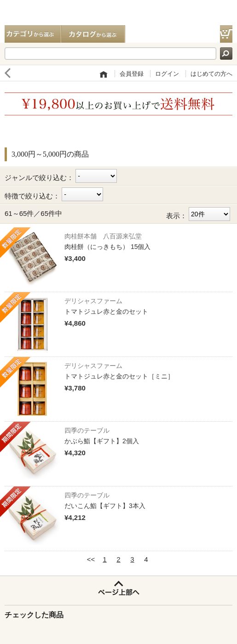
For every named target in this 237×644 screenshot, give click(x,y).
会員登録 (132, 74)
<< (91, 559)
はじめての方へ (211, 74)
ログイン (167, 74)
